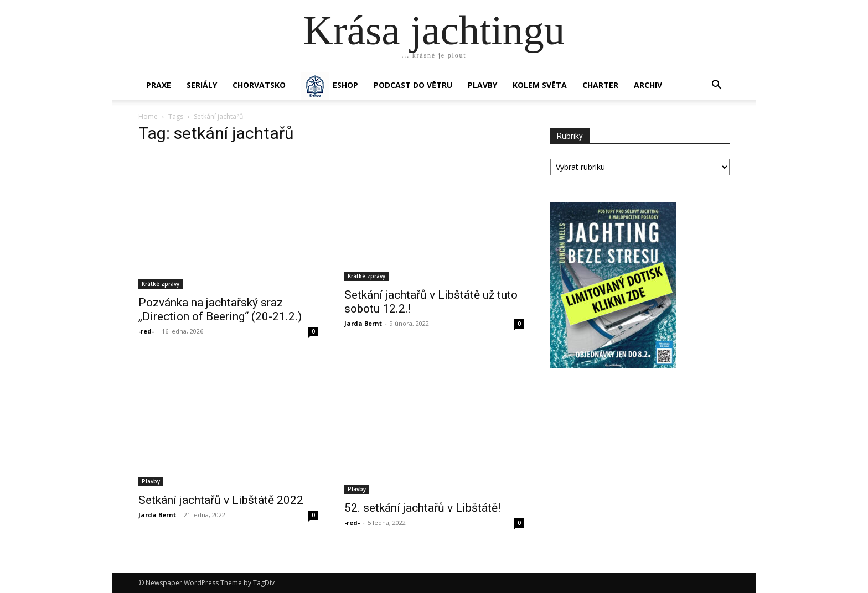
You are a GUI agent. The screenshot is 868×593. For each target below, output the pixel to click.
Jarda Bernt (363, 323)
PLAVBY (482, 85)
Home (148, 116)
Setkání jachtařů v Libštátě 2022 (221, 500)
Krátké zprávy (161, 284)
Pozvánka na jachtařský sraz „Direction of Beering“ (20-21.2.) (220, 309)
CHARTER (600, 85)
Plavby (151, 481)
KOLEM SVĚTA (540, 85)
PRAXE (159, 85)
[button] (716, 86)
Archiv (648, 85)
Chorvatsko (259, 85)
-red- (146, 331)
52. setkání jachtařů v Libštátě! (422, 508)
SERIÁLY (202, 85)
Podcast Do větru (413, 85)
